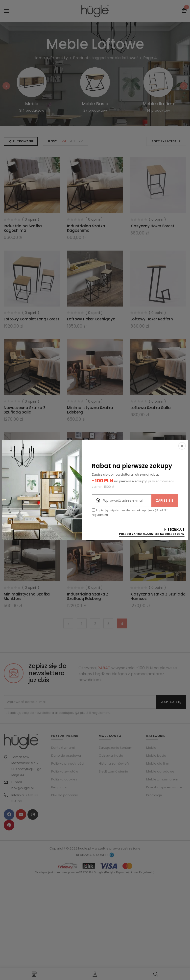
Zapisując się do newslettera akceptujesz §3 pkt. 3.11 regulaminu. (130, 513)
